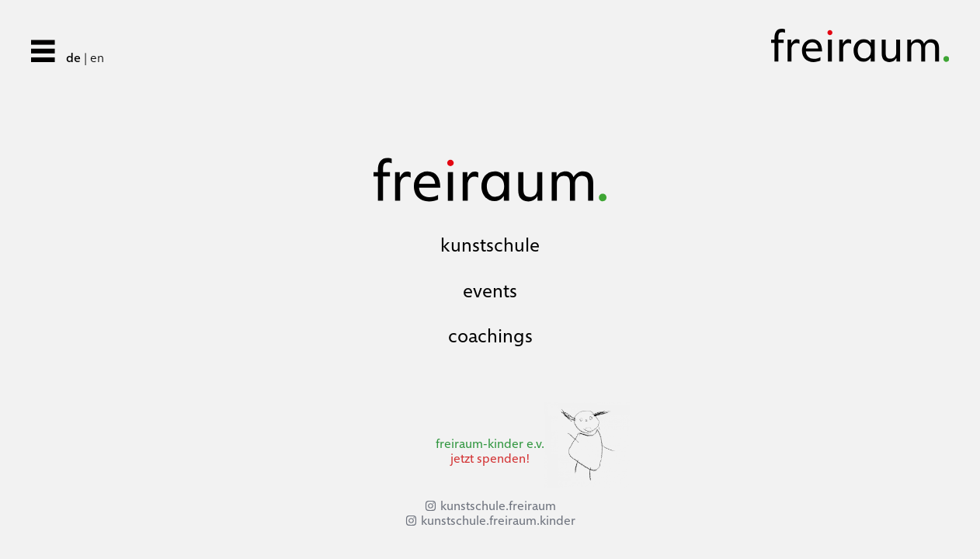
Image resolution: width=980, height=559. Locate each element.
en (97, 58)
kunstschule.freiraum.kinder (498, 521)
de (73, 58)
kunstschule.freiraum (498, 506)
